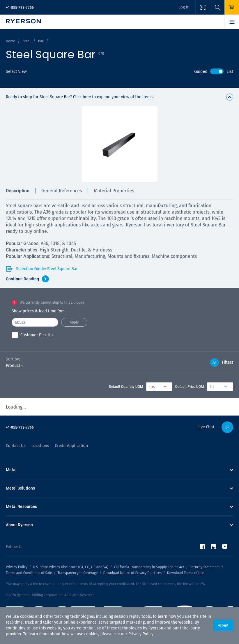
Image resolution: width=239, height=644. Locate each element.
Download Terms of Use (186, 573)
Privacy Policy (141, 634)
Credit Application (72, 446)
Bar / (43, 41)
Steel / (29, 41)
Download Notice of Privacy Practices (132, 573)
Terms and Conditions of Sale (29, 573)
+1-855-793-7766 (20, 8)
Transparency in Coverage (77, 573)
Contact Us (16, 446)
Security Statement (205, 567)
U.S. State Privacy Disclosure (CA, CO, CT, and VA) (71, 567)
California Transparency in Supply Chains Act (149, 567)
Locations (40, 446)
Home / (13, 41)
